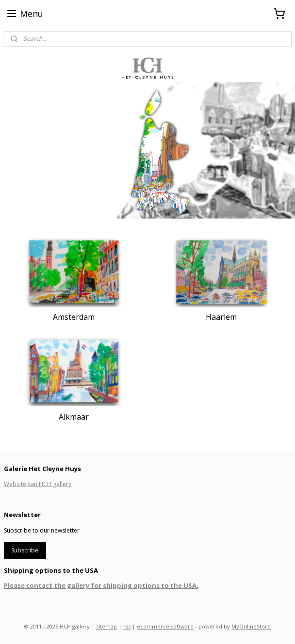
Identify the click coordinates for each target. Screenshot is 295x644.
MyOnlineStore (251, 626)
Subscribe (25, 550)
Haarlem (221, 317)
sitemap (107, 626)
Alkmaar (74, 417)
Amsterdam (74, 317)
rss (127, 626)
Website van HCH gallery (38, 484)
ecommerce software (165, 626)
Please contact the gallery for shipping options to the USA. (101, 585)
